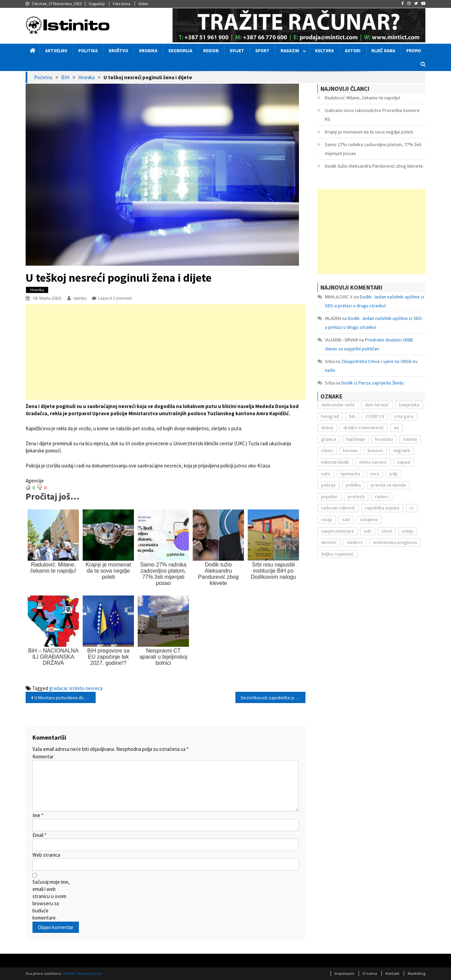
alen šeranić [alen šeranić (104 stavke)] (377, 405)
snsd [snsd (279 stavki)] (387, 531)
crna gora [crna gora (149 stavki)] (404, 416)
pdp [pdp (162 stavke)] (394, 474)
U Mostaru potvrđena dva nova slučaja (65, 698)
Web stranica (46, 855)
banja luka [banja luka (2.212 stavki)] (409, 405)
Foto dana (122, 4)
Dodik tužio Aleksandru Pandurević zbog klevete (374, 166)
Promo (414, 50)
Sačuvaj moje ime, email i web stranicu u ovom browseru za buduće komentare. (51, 900)
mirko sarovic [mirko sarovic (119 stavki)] (373, 462)
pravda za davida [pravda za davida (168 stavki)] (388, 485)
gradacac (59, 688)
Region (211, 50)
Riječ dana (383, 50)
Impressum (344, 973)
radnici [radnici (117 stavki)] (382, 496)
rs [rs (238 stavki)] (412, 508)
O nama (370, 973)
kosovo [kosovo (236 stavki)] (375, 450)
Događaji (97, 4)
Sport (262, 50)
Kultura (324, 50)
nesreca (94, 688)
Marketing (416, 973)
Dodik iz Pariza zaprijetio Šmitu (372, 383)
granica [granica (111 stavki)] (329, 439)
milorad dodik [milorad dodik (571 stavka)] (335, 462)
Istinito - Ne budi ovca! (83, 973)
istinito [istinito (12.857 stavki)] (410, 439)
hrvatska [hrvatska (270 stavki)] (384, 439)
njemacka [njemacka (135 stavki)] (350, 474)
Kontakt (392, 973)
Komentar (43, 757)
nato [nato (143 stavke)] (326, 474)
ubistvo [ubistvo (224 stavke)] (329, 542)
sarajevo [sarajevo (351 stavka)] (369, 519)
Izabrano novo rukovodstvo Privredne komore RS (372, 115)
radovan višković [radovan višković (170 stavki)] (338, 508)
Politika (88, 50)
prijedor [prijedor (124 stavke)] (329, 496)
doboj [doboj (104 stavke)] (327, 428)
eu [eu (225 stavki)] (397, 428)
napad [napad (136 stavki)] (404, 462)
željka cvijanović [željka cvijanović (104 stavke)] (337, 554)
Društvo (118, 50)
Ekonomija (180, 50)
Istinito (80, 298)
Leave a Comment (115, 298)
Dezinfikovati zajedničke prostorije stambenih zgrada (273, 698)
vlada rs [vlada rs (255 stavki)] (355, 542)
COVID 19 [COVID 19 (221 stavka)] (375, 416)
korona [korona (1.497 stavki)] (350, 450)
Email (39, 835)
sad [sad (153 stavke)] (346, 519)
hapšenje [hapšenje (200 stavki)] (356, 439)
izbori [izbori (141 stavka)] (327, 450)
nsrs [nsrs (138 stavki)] (375, 474)
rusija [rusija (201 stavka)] (327, 519)
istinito (77, 688)
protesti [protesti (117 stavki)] (356, 496)
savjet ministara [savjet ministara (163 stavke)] (337, 531)
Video (143, 4)
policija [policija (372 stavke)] (328, 485)
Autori (353, 50)
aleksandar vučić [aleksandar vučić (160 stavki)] (338, 405)
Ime (38, 815)
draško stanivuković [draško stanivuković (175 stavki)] (364, 428)
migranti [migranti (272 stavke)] (402, 450)
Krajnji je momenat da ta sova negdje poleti (369, 132)
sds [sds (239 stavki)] (368, 531)
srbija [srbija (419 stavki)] (407, 531)
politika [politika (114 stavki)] (353, 485)
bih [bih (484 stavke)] (352, 416)
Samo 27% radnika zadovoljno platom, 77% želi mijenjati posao (373, 149)
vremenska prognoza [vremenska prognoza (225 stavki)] (395, 542)
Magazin (290, 50)
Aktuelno (56, 50)
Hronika (148, 50)
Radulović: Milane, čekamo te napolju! (363, 98)
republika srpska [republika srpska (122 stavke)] (382, 508)
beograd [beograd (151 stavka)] (330, 416)
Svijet (237, 50)
